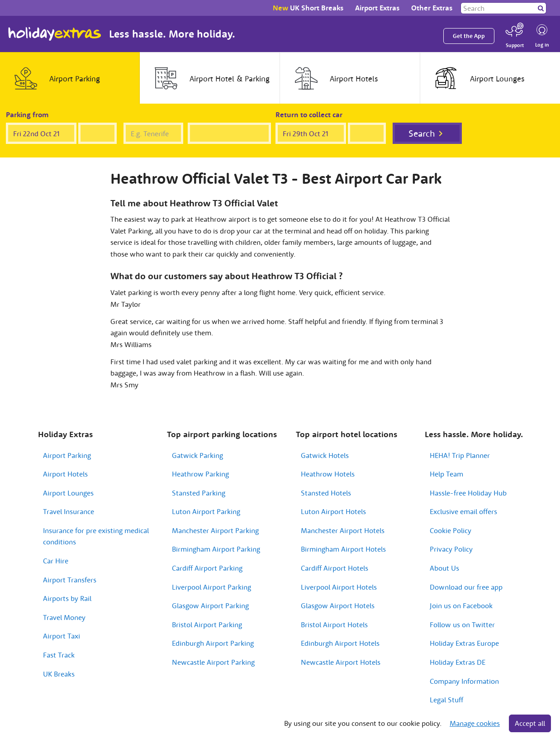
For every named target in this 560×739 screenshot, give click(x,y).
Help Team (446, 474)
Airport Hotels (65, 474)
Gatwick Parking (197, 455)
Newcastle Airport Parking (213, 662)
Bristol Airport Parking (207, 625)
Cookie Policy (451, 530)
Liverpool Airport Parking (211, 587)
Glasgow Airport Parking (210, 606)
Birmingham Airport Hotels (343, 549)
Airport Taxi (62, 636)
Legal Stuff (446, 700)
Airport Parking (67, 455)
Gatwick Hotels (325, 455)
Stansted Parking (199, 493)
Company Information (464, 681)
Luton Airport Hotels (333, 511)
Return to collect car (309, 114)
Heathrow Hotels (328, 474)
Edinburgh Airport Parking (213, 643)
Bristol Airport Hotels (334, 625)
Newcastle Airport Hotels (341, 662)
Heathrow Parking (200, 474)
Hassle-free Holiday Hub (468, 493)
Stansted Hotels (326, 493)
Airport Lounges (68, 493)
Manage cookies (475, 723)
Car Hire (56, 561)
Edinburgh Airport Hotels (340, 643)
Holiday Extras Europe (464, 643)
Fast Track (59, 655)
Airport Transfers (70, 580)
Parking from (27, 114)
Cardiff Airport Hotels (335, 568)
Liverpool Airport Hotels (339, 587)
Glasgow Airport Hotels (338, 606)
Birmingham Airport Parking (216, 549)
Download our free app (466, 587)
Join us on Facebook (461, 606)
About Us (444, 568)
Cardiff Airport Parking (207, 568)
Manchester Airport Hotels (343, 530)
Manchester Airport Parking (215, 530)
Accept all (530, 723)
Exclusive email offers (463, 511)
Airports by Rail (67, 598)
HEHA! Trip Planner (460, 455)
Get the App (469, 36)
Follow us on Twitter (462, 625)
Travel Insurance (69, 511)
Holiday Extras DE (458, 662)
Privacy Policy (451, 549)
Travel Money (64, 617)
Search (422, 133)
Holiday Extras (55, 34)
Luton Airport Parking (206, 511)
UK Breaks (59, 674)
